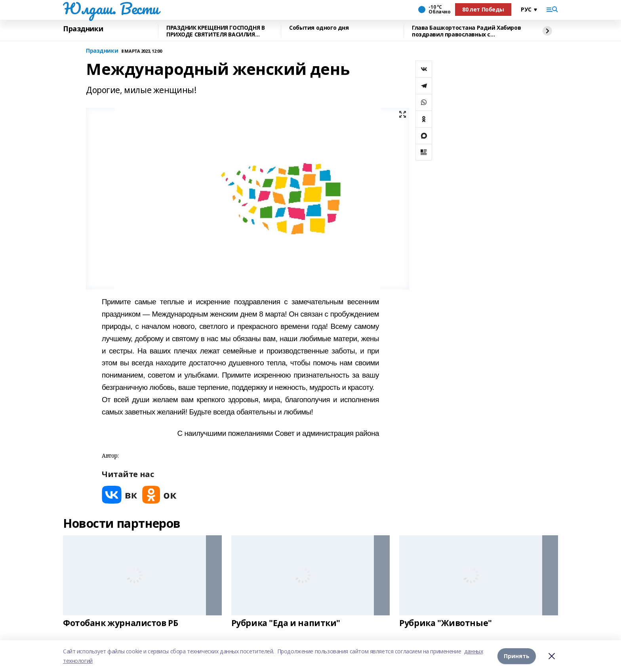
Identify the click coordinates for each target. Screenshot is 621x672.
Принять (517, 656)
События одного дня (319, 28)
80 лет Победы (483, 9)
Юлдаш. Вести (111, 8)
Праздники (83, 29)
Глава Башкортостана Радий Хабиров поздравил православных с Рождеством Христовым (466, 31)
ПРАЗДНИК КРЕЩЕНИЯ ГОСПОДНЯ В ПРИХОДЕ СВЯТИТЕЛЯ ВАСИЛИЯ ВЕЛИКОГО (215, 31)
